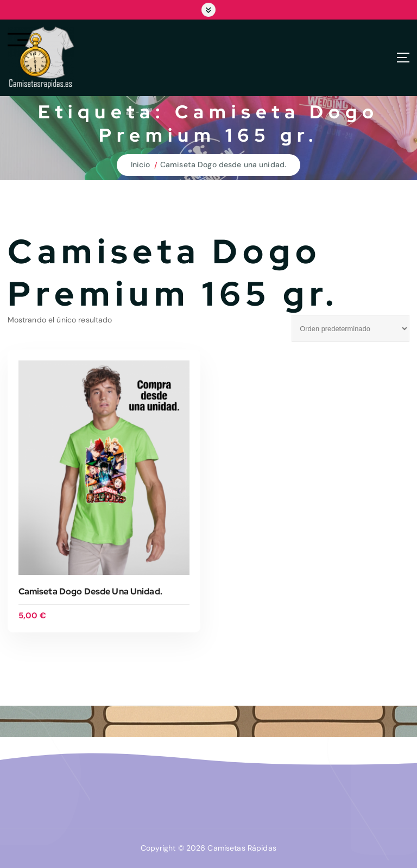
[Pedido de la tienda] (350, 328)
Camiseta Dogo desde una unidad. (223, 164)
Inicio (141, 164)
